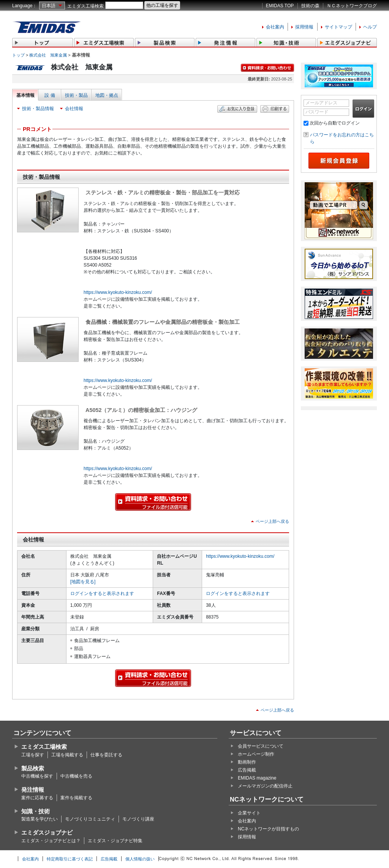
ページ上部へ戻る (272, 521)
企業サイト (249, 813)
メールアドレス (321, 103)
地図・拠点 (107, 95)
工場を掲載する (67, 755)
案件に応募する (37, 798)
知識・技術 (36, 811)
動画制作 (247, 762)
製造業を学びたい (40, 819)
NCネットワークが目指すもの (268, 829)
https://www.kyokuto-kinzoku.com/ (118, 292)
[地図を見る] (83, 582)
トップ (18, 55)
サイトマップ (338, 27)
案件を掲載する (76, 798)
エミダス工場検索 (85, 6)
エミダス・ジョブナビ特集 (115, 841)
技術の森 (310, 6)
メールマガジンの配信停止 (265, 786)
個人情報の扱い (140, 859)
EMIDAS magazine (257, 778)
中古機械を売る (76, 776)
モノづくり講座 (138, 819)
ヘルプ (370, 27)
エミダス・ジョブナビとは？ (51, 841)
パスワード (317, 112)
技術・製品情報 (38, 109)
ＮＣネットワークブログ (352, 6)
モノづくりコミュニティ (90, 819)
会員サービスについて (261, 746)
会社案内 (275, 27)
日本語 (49, 6)
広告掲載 (247, 770)
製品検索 (33, 768)
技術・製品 (76, 95)
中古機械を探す (37, 776)
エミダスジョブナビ (47, 832)
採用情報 (304, 27)
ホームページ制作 (256, 754)
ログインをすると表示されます (102, 593)
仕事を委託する (106, 755)
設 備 (50, 95)
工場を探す (33, 755)
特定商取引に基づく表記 (70, 859)
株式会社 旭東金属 (48, 55)
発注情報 (33, 790)
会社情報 (74, 109)
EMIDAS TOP (280, 6)
